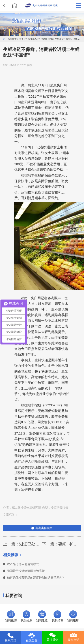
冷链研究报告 (47, 39)
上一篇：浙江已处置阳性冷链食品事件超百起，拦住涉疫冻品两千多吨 (23, 544)
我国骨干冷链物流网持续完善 (26, 571)
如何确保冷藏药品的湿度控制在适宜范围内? (35, 578)
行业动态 (32, 39)
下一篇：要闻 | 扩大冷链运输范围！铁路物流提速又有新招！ (62, 544)
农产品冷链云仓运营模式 (23, 564)
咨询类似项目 (42, 528)
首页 (22, 39)
